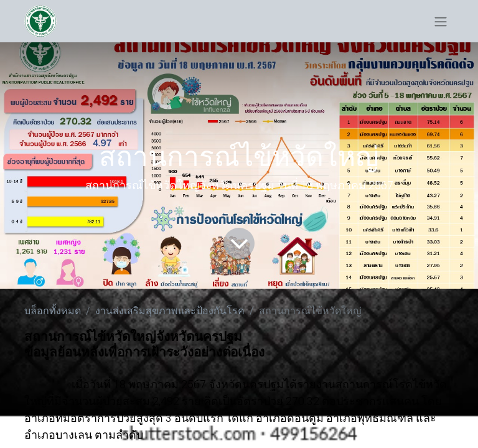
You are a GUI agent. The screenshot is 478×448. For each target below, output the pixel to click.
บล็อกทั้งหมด (53, 311)
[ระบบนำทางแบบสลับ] (441, 21)
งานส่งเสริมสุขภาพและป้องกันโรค (170, 311)
